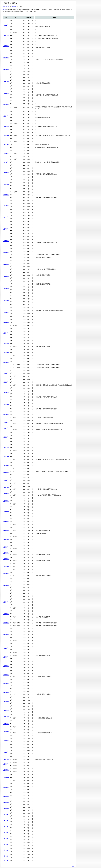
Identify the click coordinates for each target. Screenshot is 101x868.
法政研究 (14, 6)
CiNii (4, 10)
